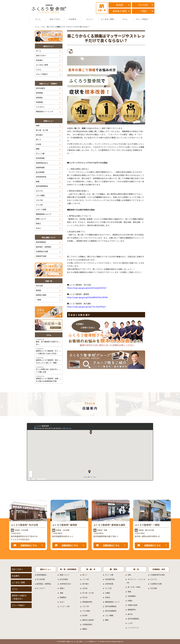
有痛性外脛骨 (133, 605)
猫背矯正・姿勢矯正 (44, 247)
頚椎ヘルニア (41, 219)
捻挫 (129, 575)
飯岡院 (120, 5)
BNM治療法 (40, 88)
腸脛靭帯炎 (132, 610)
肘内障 (85, 615)
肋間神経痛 (40, 167)
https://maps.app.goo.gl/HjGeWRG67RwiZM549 (87, 297)
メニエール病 (65, 606)
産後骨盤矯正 (41, 242)
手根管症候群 (87, 624)
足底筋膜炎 (132, 596)
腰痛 (38, 149)
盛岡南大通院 (120, 11)
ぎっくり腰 (40, 153)
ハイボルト (40, 107)
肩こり (77, 128)
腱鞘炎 (85, 629)
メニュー (90, 19)
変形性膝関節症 (42, 186)
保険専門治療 (41, 256)
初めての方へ (55, 19)
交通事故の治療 (42, 251)
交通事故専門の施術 (158, 575)
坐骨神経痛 (40, 158)
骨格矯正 (39, 98)
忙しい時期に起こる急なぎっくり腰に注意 (47, 371)
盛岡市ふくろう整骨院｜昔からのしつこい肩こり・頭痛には (47, 361)
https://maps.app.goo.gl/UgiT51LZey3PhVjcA (86, 307)
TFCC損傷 (86, 611)
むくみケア (41, 588)
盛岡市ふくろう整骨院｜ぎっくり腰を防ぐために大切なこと (47, 352)
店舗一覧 (102, 8)
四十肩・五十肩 (42, 130)
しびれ (130, 623)
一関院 (143, 11)
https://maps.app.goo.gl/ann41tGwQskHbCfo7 (87, 288)
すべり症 (108, 588)
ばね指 (39, 144)
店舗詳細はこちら (29, 545)
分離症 (108, 593)
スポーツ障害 (41, 209)
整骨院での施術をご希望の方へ (19, 597)
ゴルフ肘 (39, 200)
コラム (125, 19)
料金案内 (73, 19)
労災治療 (154, 588)
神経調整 (39, 102)
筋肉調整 (39, 93)
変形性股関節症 (111, 611)
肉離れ (130, 601)
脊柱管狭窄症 (41, 177)
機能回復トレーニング (45, 111)
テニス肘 (39, 205)
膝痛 (38, 181)
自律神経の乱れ (42, 163)
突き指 (85, 597)
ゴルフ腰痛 (40, 195)
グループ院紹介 (142, 19)
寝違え (39, 223)
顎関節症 (63, 597)
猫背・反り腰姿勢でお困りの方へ (47, 343)
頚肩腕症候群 (87, 602)
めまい (39, 228)
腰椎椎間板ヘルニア (44, 214)
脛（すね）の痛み (134, 587)
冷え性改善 (41, 579)
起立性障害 (40, 172)
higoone (121, 641)
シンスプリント (133, 628)
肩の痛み (39, 135)
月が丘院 (143, 5)
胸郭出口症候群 (88, 620)
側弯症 (108, 597)
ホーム (38, 19)
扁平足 (130, 614)
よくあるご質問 (107, 19)
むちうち (39, 191)
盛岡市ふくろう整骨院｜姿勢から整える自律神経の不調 (47, 380)
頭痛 (84, 128)
